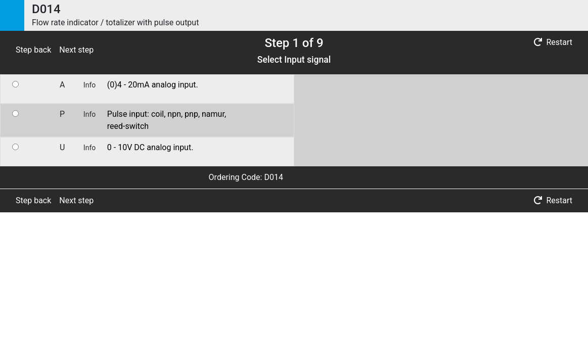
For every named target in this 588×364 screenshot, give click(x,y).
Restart (553, 42)
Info (89, 85)
